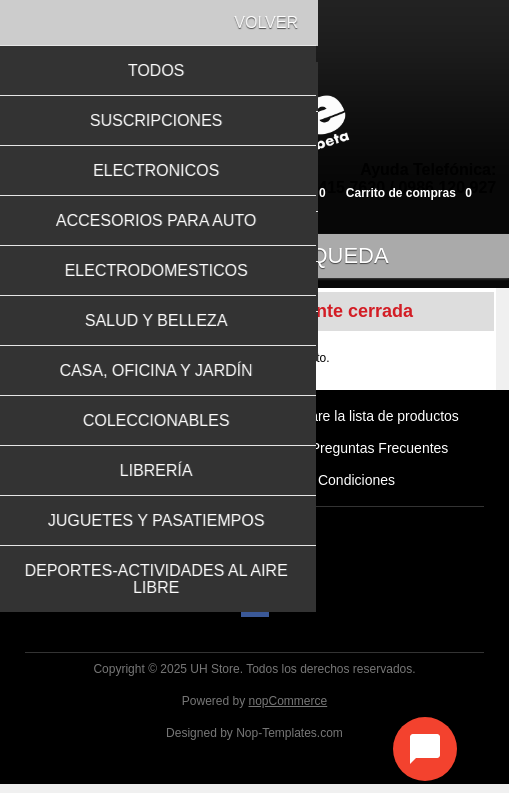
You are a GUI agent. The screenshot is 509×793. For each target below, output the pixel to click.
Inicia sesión (156, 192)
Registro (76, 192)
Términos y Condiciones (320, 489)
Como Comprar (236, 457)
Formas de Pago (166, 489)
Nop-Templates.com (289, 742)
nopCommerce (288, 710)
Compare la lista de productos (366, 425)
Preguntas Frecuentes (380, 457)
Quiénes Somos (111, 457)
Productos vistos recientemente (147, 425)
